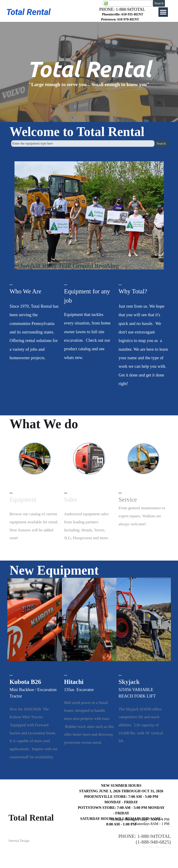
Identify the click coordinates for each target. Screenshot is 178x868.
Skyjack (129, 682)
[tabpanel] (120, 17)
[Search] (128, 3)
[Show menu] (163, 12)
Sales (71, 500)
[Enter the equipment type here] (83, 140)
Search (159, 3)
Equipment (23, 500)
